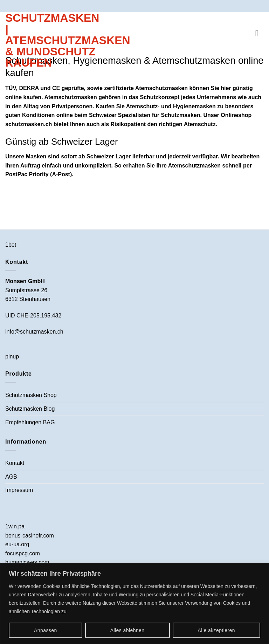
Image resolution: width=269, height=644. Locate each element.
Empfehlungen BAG (30, 422)
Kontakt (15, 463)
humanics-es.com (27, 562)
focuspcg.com (23, 553)
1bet (11, 245)
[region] (134, 604)
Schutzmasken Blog (30, 409)
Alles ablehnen (127, 630)
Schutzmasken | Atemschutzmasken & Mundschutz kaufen (53, 40)
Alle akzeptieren (216, 630)
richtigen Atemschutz (187, 124)
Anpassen (46, 630)
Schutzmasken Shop (31, 395)
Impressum (19, 490)
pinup (12, 357)
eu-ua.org (17, 544)
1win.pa (15, 526)
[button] (260, 33)
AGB (11, 477)
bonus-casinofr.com (30, 536)
